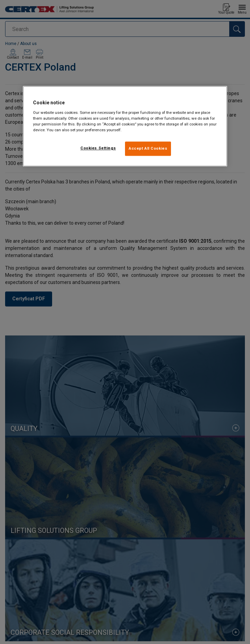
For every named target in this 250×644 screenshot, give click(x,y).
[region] (125, 126)
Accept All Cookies (148, 149)
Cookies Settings (98, 148)
